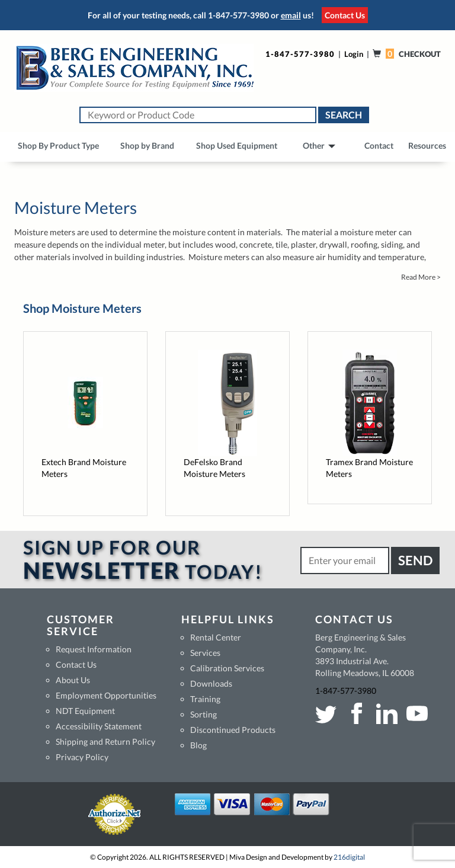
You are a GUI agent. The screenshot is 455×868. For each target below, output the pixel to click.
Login (354, 54)
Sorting (204, 714)
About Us (73, 680)
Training (205, 699)
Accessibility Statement (99, 726)
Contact (379, 145)
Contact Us (345, 15)
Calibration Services (227, 668)
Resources (427, 145)
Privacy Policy (82, 757)
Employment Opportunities (106, 695)
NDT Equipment (85, 711)
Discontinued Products (233, 730)
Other (319, 145)
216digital (349, 857)
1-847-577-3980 (238, 15)
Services (205, 653)
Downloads (211, 683)
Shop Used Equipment (237, 145)
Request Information (94, 649)
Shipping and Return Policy (105, 742)
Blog (198, 745)
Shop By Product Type (58, 145)
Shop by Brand (147, 145)
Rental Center (216, 637)
